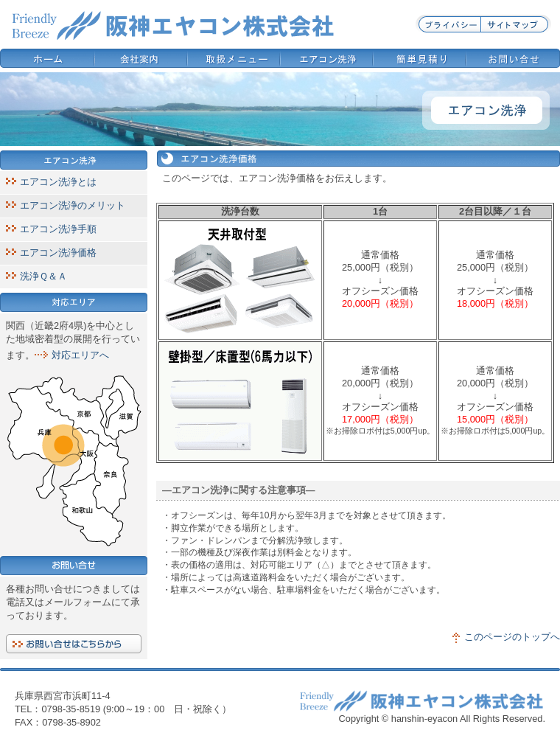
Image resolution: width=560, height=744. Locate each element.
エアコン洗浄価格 (58, 253)
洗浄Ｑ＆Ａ (43, 276)
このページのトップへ (512, 637)
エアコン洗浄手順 (58, 229)
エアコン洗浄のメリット (73, 205)
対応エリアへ (80, 355)
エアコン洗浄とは (58, 182)
